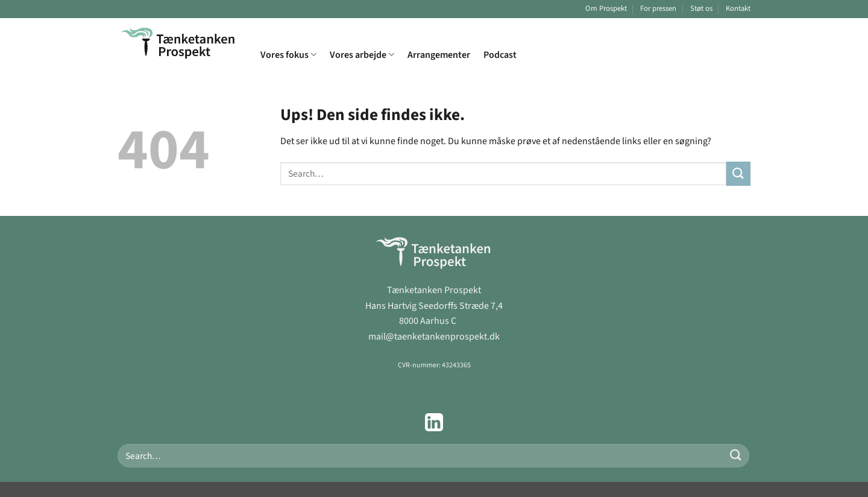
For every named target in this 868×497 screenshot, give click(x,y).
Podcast (500, 55)
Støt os (701, 8)
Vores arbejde (362, 55)
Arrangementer (439, 55)
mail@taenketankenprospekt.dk (434, 337)
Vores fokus (288, 55)
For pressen (658, 8)
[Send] (738, 173)
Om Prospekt (606, 8)
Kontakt (738, 8)
